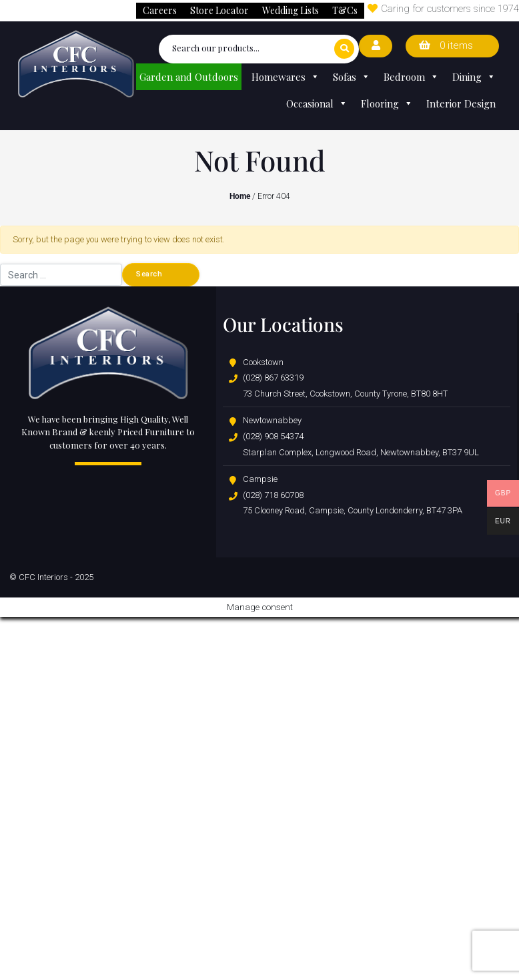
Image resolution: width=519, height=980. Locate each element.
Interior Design (461, 103)
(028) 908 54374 (273, 436)
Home (240, 196)
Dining (474, 77)
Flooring (387, 103)
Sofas (352, 77)
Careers (160, 10)
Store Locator (219, 10)
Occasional (317, 103)
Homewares (286, 77)
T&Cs (345, 10)
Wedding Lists (291, 10)
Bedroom (411, 77)
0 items (446, 45)
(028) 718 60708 (273, 495)
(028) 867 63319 (273, 378)
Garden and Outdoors (189, 77)
